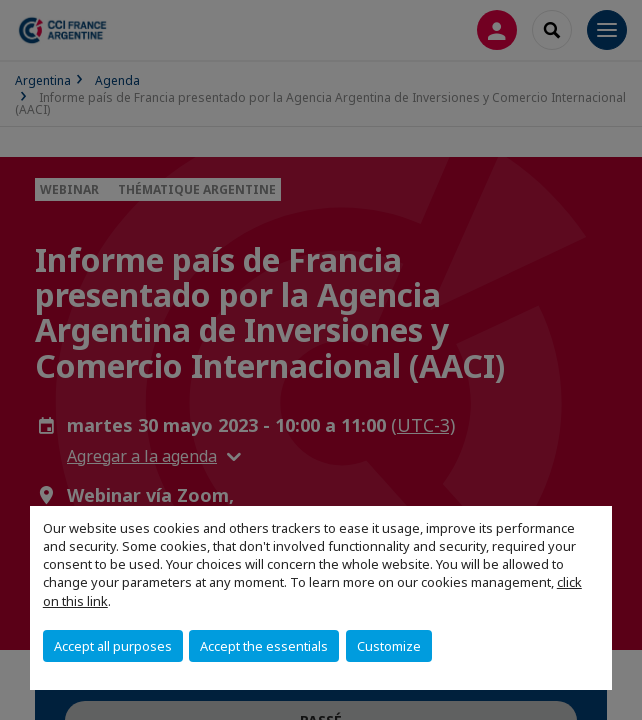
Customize (389, 646)
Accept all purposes (113, 646)
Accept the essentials (264, 646)
